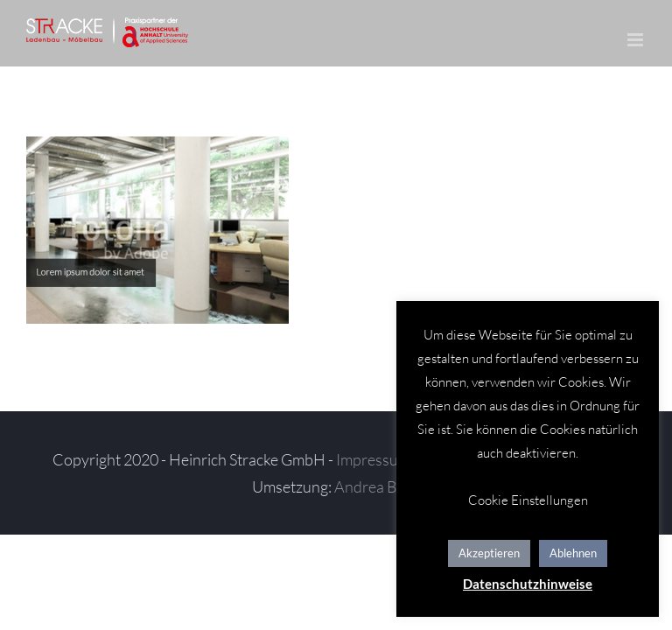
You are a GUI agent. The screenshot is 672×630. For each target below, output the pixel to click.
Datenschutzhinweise (528, 584)
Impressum (373, 459)
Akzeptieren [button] (489, 553)
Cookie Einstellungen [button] (528, 500)
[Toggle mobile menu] (637, 40)
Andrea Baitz (378, 486)
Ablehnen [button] (573, 553)
